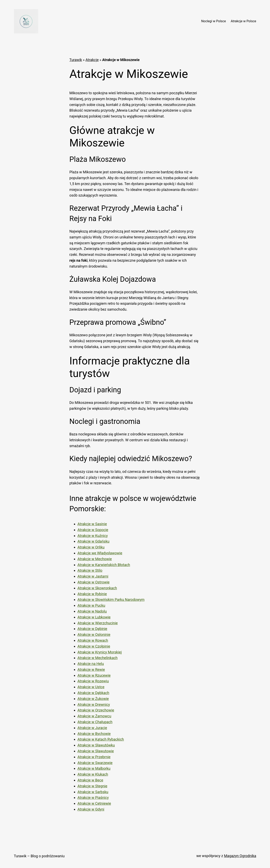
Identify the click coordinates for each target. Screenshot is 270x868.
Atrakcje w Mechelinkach (98, 658)
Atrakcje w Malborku (94, 768)
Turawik (76, 60)
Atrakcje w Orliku (91, 547)
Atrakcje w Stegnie (92, 786)
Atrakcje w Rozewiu (93, 681)
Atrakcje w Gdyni (91, 809)
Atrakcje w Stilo (90, 570)
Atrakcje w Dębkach (93, 693)
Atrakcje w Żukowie (93, 699)
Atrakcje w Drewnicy (94, 704)
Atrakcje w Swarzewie (95, 763)
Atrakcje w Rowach (93, 640)
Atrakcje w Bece (90, 780)
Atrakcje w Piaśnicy (93, 798)
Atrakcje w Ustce (91, 687)
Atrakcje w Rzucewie (94, 675)
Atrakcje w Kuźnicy (93, 536)
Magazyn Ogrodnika (240, 856)
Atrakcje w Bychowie (94, 734)
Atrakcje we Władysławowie (100, 553)
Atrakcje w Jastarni (93, 576)
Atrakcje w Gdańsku (94, 541)
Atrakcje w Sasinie (92, 524)
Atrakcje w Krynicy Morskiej (100, 652)
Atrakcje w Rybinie (92, 594)
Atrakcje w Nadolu (92, 611)
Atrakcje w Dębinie (92, 629)
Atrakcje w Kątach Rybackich (101, 739)
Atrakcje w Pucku (91, 605)
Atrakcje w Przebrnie (94, 757)
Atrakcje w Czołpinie (94, 646)
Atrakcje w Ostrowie (94, 582)
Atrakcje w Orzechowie (96, 710)
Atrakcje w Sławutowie (96, 751)
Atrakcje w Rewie (91, 670)
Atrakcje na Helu (91, 664)
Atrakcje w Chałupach (95, 722)
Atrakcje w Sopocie (93, 530)
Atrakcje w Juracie (92, 728)
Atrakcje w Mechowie (95, 559)
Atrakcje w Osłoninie (94, 635)
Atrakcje (92, 60)
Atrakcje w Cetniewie (94, 803)
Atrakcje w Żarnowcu (94, 716)
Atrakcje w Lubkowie (94, 617)
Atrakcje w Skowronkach (97, 588)
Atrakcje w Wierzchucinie (98, 623)
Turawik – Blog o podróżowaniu (39, 856)
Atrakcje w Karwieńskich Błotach (104, 565)
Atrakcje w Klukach (93, 774)
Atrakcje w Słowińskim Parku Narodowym (111, 600)
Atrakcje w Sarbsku (93, 792)
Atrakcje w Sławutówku (96, 745)
